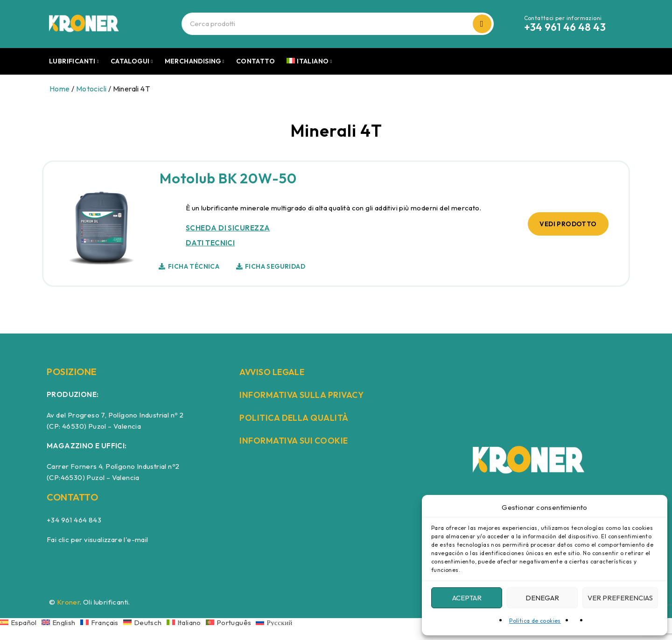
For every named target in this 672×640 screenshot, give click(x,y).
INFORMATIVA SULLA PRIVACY (307, 394)
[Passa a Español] (21, 622)
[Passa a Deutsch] (145, 622)
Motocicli (91, 89)
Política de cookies (535, 621)
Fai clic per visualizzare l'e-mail (98, 539)
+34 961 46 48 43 (565, 27)
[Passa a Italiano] (186, 622)
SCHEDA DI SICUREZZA (227, 228)
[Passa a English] (61, 622)
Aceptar (467, 598)
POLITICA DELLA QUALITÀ (299, 417)
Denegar (542, 598)
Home (60, 89)
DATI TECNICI (209, 243)
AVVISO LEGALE (276, 372)
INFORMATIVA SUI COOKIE (298, 440)
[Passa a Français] (102, 622)
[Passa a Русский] (274, 622)
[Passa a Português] (231, 622)
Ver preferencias (620, 598)
